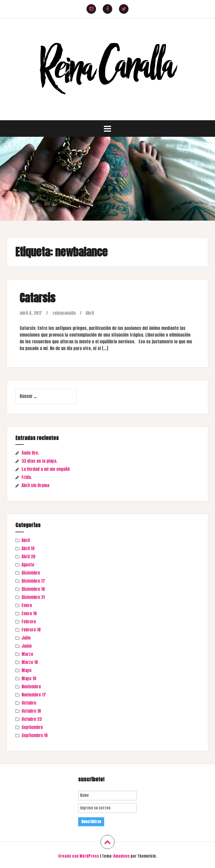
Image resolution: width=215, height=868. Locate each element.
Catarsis (38, 298)
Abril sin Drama (35, 485)
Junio (27, 646)
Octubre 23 (32, 719)
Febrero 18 (31, 630)
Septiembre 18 (35, 735)
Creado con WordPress (79, 856)
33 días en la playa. (39, 461)
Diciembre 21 (33, 597)
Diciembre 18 (33, 589)
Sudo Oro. (30, 453)
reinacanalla (64, 313)
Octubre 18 (31, 711)
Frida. (27, 477)
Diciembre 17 (33, 581)
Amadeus (121, 856)
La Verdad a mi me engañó (46, 469)
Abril (90, 313)
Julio (26, 638)
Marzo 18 (30, 662)
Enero (27, 605)
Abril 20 (28, 556)
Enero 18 (29, 613)
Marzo (27, 654)
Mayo (26, 670)
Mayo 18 (29, 678)
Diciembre (31, 573)
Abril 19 (28, 548)
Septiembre (32, 727)
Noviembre (31, 687)
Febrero (29, 622)
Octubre (29, 703)
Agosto (28, 565)
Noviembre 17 (34, 695)
